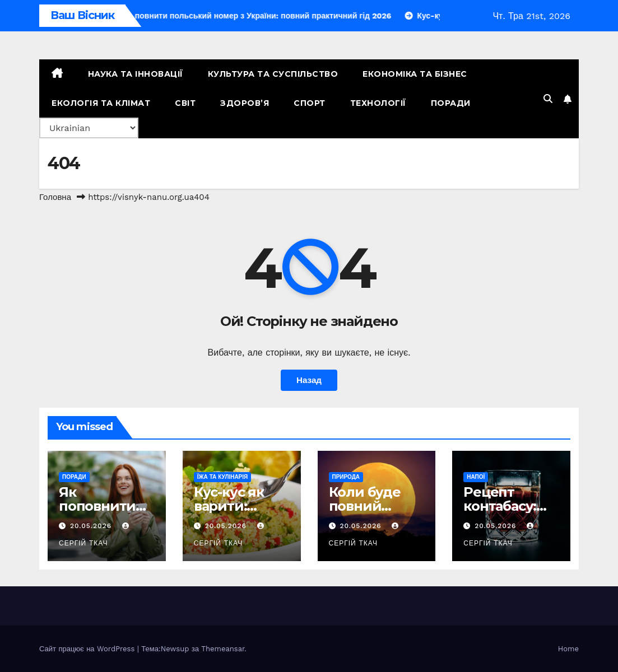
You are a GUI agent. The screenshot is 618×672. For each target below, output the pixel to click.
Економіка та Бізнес (415, 74)
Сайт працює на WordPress (88, 649)
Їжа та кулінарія (223, 477)
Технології (378, 103)
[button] (548, 99)
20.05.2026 (92, 526)
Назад (309, 380)
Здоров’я (245, 103)
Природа (346, 477)
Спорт (310, 103)
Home (568, 649)
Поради (451, 103)
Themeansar (223, 649)
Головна (55, 197)
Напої (476, 477)
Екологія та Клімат (101, 103)
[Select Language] (89, 128)
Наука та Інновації (136, 74)
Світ (185, 103)
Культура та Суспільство (273, 74)
